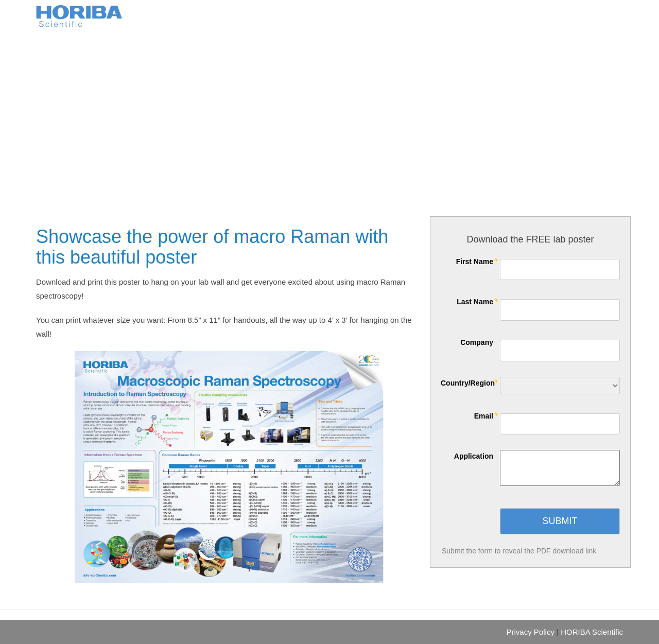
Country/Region (468, 383)
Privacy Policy (531, 632)
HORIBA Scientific (592, 632)
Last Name (475, 302)
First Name (475, 262)
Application (474, 456)
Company (477, 342)
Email (484, 416)
